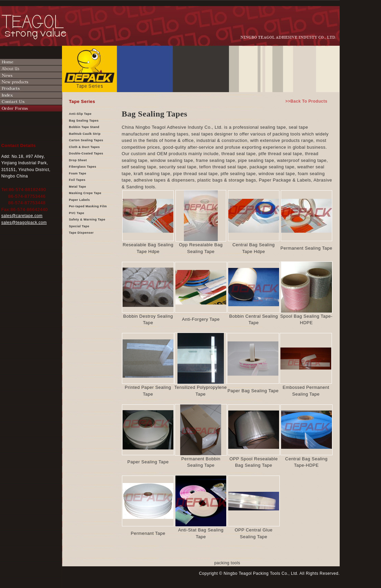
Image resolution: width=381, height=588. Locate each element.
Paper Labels (80, 200)
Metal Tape (78, 187)
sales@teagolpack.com (24, 223)
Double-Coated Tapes (86, 153)
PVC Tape (77, 213)
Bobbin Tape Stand (84, 127)
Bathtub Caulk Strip (85, 134)
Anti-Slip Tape (80, 114)
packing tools (227, 563)
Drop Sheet (78, 160)
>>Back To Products (306, 101)
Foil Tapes (77, 180)
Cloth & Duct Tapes (84, 147)
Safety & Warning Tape (87, 219)
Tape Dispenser (81, 233)
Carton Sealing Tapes (86, 140)
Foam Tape (78, 173)
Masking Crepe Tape (85, 193)
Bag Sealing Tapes (84, 121)
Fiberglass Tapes (83, 167)
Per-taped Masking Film (88, 206)
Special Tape (79, 226)
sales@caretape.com (22, 216)
